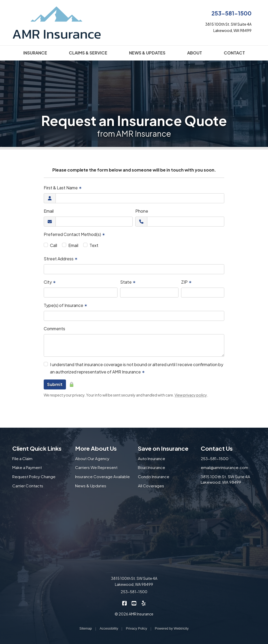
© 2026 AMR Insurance (134, 614)
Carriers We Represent (96, 467)
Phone (142, 211)
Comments (54, 329)
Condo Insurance (154, 477)
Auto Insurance (152, 458)
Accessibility (109, 628)
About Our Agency (92, 458)
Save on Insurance (163, 448)
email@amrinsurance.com (224, 467)
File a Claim (22, 458)
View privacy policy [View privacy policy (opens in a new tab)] (191, 395)
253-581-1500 (231, 13)
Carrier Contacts (28, 486)
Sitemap (86, 628)
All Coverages (151, 486)
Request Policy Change (34, 477)
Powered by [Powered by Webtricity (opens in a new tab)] (172, 628)
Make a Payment (27, 467)
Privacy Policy (136, 628)
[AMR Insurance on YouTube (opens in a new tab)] (134, 603)
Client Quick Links (37, 448)
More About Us (96, 448)
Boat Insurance (152, 467)
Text (94, 245)
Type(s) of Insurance (66, 305)
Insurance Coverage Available (102, 477)
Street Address (61, 259)
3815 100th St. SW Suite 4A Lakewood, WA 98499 (225, 479)
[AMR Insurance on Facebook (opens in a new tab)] (125, 603)
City (50, 282)
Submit (55, 384)
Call (54, 245)
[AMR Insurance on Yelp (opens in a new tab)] (144, 603)
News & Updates (91, 486)
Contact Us (217, 448)
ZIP (186, 282)
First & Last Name (63, 188)
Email (49, 211)
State (128, 282)
